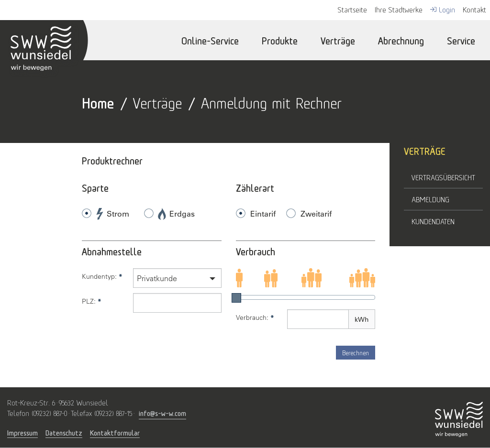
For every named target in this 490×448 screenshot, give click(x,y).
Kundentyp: (102, 276)
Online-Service (210, 40)
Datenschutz (64, 433)
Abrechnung (401, 40)
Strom (113, 214)
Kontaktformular (115, 433)
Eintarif (263, 214)
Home (98, 102)
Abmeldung (430, 199)
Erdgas (177, 214)
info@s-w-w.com (162, 412)
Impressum (22, 433)
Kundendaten (433, 221)
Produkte (280, 40)
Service (461, 40)
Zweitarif (316, 214)
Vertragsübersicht (443, 177)
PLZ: (92, 301)
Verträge (338, 40)
